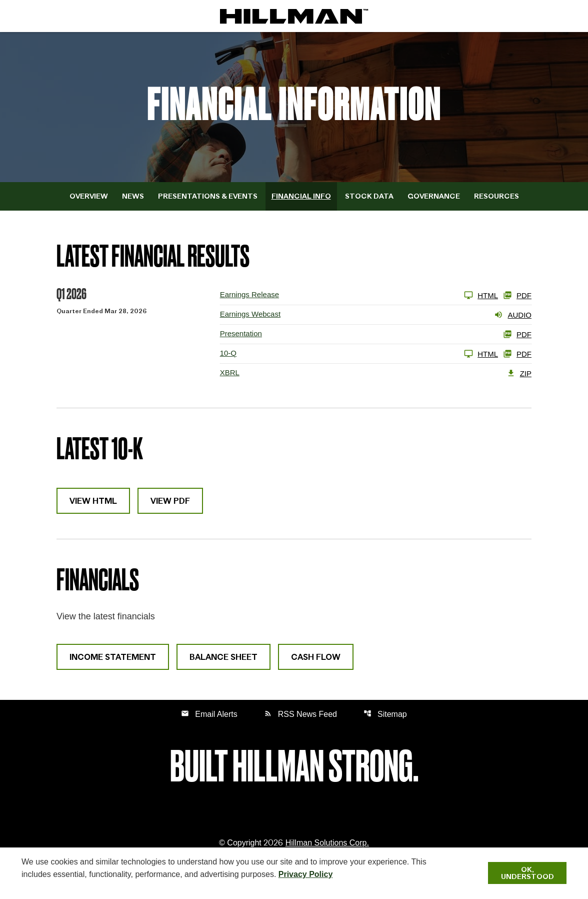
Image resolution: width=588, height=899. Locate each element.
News (133, 196)
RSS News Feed (300, 714)
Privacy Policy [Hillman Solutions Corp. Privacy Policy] (306, 874)
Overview (89, 196)
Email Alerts (209, 714)
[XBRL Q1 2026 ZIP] (376, 373)
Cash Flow (316, 657)
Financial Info (301, 196)
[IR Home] (294, 16)
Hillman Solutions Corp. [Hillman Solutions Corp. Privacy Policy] (327, 843)
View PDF (170, 501)
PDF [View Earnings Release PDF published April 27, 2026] (517, 295)
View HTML (93, 501)
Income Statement (113, 657)
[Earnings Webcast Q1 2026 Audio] (376, 315)
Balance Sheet (223, 657)
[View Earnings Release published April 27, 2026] (359, 295)
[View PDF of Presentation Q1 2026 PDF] (376, 334)
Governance (434, 196)
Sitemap (385, 714)
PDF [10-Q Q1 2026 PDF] (517, 354)
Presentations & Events (208, 196)
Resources (496, 196)
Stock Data (369, 196)
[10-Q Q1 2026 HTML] (359, 354)
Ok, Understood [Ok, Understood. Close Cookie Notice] (527, 873)
